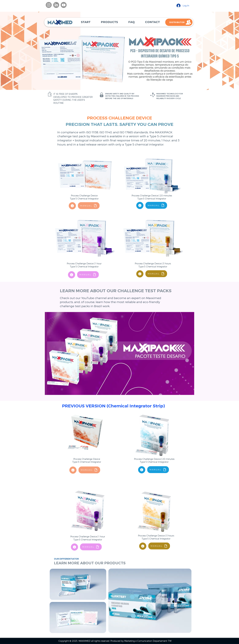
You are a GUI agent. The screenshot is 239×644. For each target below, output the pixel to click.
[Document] (72, 206)
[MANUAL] (89, 206)
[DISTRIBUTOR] (179, 22)
